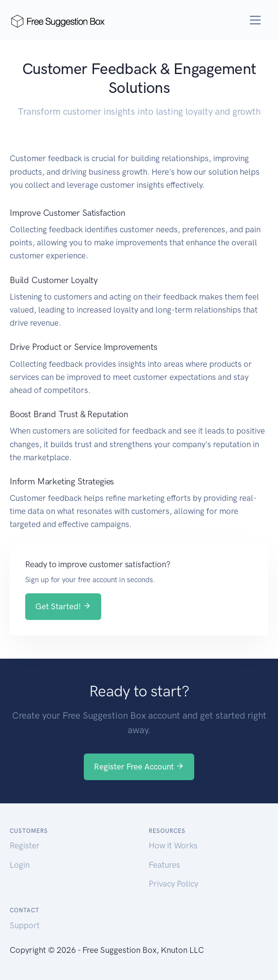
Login (20, 865)
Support (25, 925)
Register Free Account (139, 767)
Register (25, 845)
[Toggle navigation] (255, 20)
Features (164, 865)
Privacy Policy (173, 884)
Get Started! (63, 606)
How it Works (173, 845)
